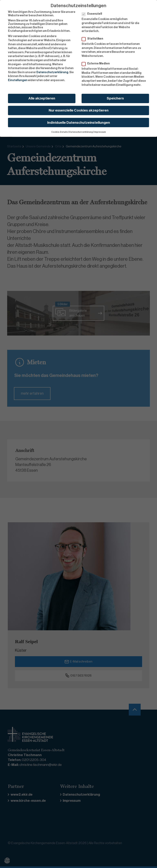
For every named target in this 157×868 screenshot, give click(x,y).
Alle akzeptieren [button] (42, 96)
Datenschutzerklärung (52, 70)
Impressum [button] (100, 129)
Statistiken (94, 36)
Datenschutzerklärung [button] (81, 129)
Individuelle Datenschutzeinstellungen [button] (79, 120)
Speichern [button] (115, 96)
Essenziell (93, 11)
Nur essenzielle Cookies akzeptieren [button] (79, 108)
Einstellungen (18, 77)
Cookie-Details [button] (59, 129)
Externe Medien (97, 61)
